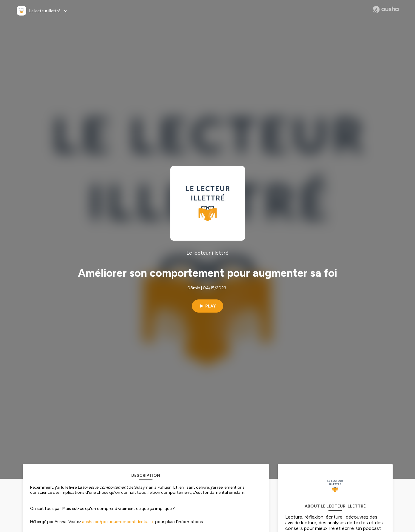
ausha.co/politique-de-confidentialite (118, 522)
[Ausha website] (386, 10)
